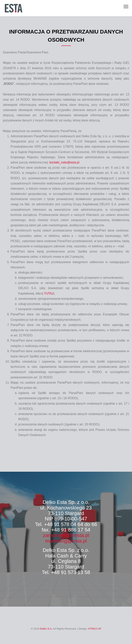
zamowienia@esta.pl (66, 535)
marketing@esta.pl (66, 541)
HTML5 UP (95, 629)
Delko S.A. (46, 629)
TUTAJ (49, 293)
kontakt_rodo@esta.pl (64, 162)
